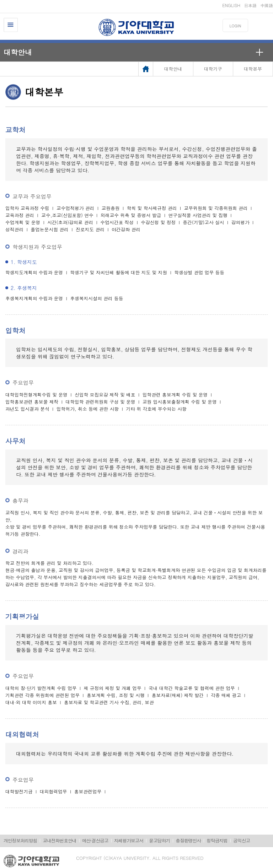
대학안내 (18, 52)
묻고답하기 (159, 840)
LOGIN (235, 26)
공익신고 (242, 840)
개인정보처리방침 (20, 840)
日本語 (250, 5)
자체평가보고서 (129, 840)
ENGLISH (231, 5)
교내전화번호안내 (59, 840)
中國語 (267, 5)
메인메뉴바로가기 (0, 0)
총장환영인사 (188, 840)
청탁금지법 (217, 840)
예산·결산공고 (95, 840)
